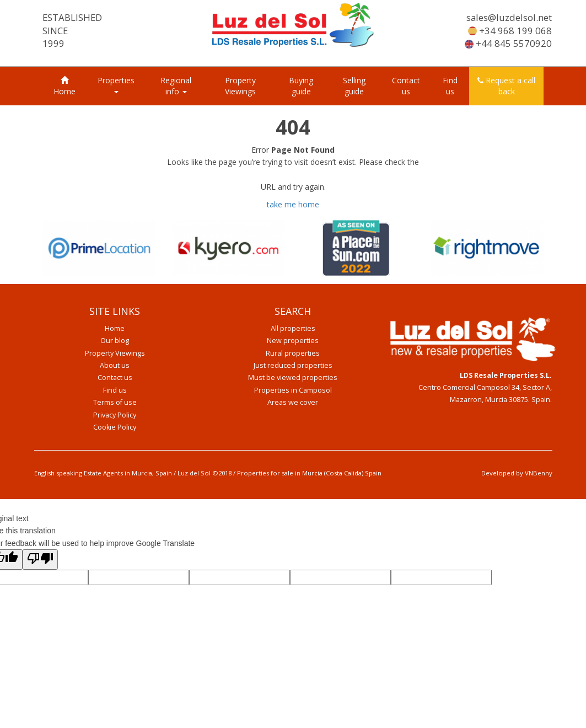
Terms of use (115, 402)
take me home (293, 204)
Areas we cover (293, 402)
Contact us (406, 86)
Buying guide (301, 86)
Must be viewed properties (293, 378)
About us (115, 365)
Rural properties (293, 353)
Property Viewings (240, 86)
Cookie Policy (115, 427)
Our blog (115, 341)
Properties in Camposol (293, 390)
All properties (293, 328)
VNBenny (539, 473)
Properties (116, 84)
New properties (293, 341)
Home (64, 86)
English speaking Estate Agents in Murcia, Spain (103, 473)
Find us (450, 86)
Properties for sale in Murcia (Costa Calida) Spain (309, 473)
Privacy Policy (115, 415)
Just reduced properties (293, 365)
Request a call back (506, 86)
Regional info (176, 86)
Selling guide (354, 86)
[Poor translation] (40, 559)
